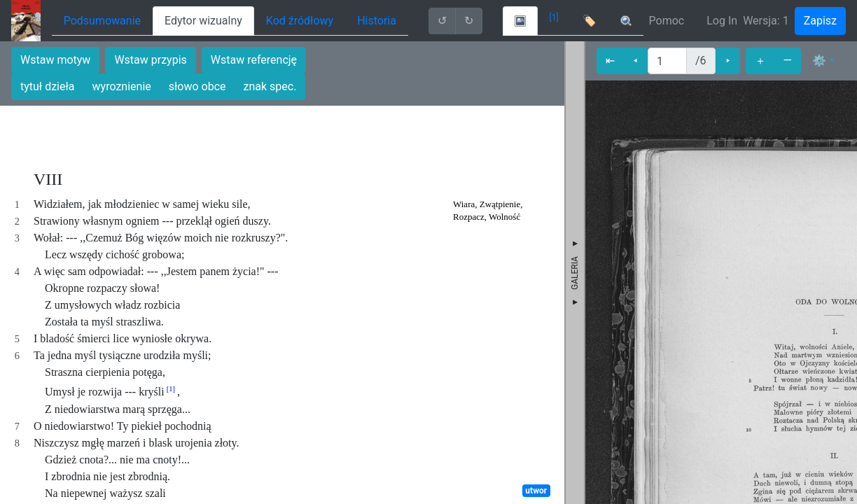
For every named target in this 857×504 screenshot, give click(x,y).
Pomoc (667, 21)
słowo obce (197, 86)
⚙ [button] (819, 61)
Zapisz (820, 21)
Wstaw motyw (55, 60)
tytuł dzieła (48, 86)
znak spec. (270, 86)
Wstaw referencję (254, 60)
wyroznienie (122, 86)
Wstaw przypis (150, 60)
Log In (722, 21)
